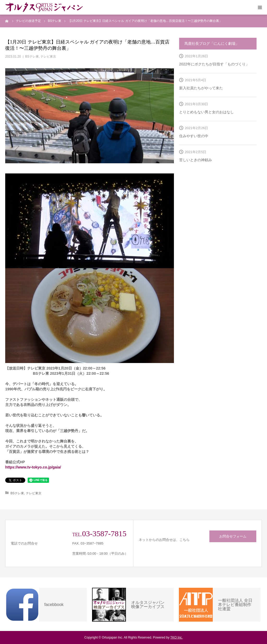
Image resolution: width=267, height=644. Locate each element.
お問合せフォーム (233, 536)
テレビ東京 (48, 57)
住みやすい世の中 (194, 136)
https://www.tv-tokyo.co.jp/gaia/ (33, 467)
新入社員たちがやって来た (201, 88)
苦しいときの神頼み (196, 160)
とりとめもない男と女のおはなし (207, 112)
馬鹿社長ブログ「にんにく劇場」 (212, 43)
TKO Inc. (176, 637)
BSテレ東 (32, 57)
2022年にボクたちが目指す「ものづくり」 (214, 64)
